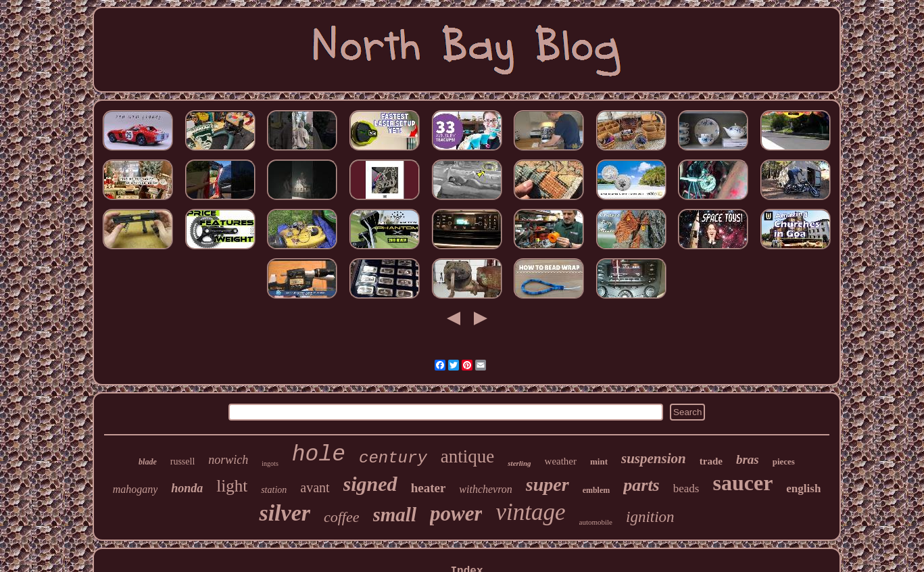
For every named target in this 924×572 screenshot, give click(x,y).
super (548, 484)
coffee (342, 517)
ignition (650, 517)
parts (641, 485)
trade (711, 461)
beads (686, 488)
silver (285, 513)
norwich (228, 460)
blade (148, 462)
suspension (654, 458)
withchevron (486, 489)
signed (370, 484)
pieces (784, 461)
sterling (519, 463)
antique (467, 456)
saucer (743, 483)
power (456, 514)
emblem (597, 490)
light (232, 486)
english (803, 488)
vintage (530, 512)
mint (599, 461)
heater (429, 488)
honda (187, 488)
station (274, 490)
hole (319, 455)
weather (561, 461)
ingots (270, 463)
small (395, 515)
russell (183, 461)
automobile (596, 522)
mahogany (136, 489)
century (393, 458)
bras (748, 459)
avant (315, 487)
